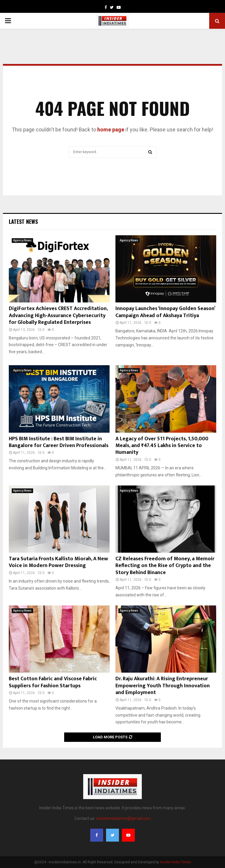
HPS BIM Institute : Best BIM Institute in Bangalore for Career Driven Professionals (59, 442)
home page (111, 130)
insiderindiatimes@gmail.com (123, 818)
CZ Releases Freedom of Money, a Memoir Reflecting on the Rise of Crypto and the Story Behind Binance (165, 566)
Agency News (22, 240)
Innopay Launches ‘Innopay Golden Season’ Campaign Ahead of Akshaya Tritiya (165, 312)
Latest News (23, 221)
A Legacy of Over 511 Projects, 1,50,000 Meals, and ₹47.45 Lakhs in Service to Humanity (162, 446)
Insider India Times (175, 862)
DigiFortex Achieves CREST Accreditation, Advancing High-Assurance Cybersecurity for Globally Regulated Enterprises (58, 315)
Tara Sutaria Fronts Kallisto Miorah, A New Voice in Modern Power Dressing (58, 562)
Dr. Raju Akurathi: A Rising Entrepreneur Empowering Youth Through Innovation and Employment (163, 686)
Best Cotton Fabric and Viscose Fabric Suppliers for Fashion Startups (53, 682)
